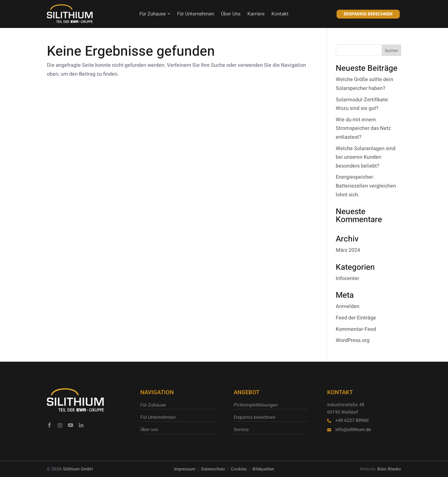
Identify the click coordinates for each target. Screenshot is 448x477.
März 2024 (348, 250)
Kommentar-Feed (356, 329)
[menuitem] (155, 14)
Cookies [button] (239, 469)
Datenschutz (213, 469)
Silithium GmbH (78, 469)
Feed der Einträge (356, 318)
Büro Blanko (389, 469)
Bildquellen (263, 469)
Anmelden (348, 306)
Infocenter (347, 278)
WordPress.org (353, 340)
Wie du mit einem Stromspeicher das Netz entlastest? (363, 128)
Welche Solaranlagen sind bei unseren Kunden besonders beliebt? (366, 157)
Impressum (185, 469)
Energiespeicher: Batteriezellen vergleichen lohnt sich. (366, 186)
